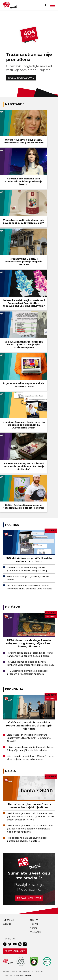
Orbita (34, 928)
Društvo (13, 607)
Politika (12, 525)
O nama (7, 924)
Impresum (8, 920)
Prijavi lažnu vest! (15, 951)
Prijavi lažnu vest (29, 898)
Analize (34, 920)
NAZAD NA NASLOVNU (21, 78)
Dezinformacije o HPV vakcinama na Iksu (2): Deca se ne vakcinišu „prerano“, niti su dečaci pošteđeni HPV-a (30, 817)
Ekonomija (14, 689)
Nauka (11, 771)
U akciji (34, 924)
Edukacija (35, 932)
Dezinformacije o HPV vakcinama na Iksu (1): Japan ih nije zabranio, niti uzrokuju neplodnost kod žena (30, 829)
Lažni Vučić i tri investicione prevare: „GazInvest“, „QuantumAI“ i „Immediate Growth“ (29, 738)
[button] (53, 5)
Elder (28, 975)
